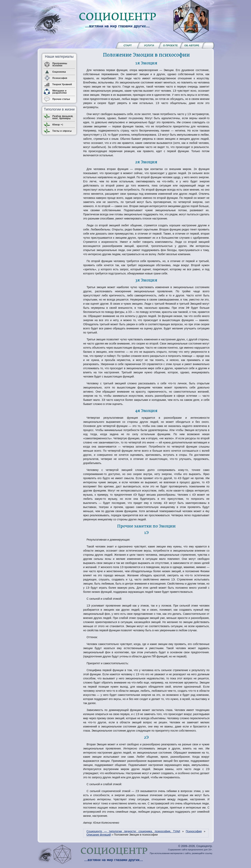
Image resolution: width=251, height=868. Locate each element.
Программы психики (60, 64)
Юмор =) (58, 124)
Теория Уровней (62, 84)
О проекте (170, 45)
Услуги (149, 45)
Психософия (60, 78)
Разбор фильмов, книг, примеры (63, 117)
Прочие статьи (61, 99)
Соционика (59, 72)
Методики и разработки (60, 92)
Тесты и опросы (62, 131)
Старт (128, 45)
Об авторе (192, 45)
